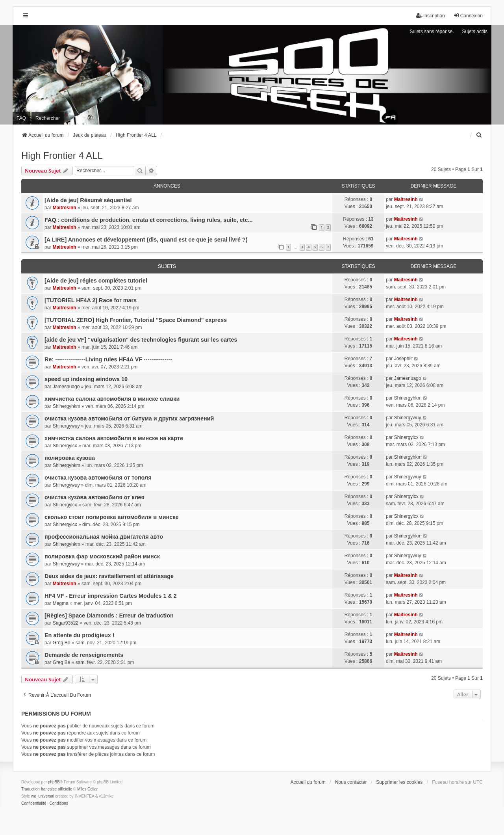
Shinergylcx (65, 446)
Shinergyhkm (67, 406)
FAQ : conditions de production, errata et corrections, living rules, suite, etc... (149, 220)
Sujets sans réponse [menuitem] (431, 32)
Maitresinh (65, 208)
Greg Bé (62, 643)
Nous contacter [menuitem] (351, 782)
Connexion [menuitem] (468, 16)
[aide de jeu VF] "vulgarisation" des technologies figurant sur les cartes (141, 340)
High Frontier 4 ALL (62, 155)
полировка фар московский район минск (102, 556)
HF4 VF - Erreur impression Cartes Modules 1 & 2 (111, 596)
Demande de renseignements (84, 655)
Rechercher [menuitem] (48, 118)
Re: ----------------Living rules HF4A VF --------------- (108, 359)
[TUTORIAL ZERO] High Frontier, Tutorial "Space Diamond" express (136, 320)
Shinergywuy (66, 426)
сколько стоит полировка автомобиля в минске (111, 517)
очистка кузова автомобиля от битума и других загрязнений (129, 418)
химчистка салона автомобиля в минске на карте (114, 438)
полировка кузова (70, 458)
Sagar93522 (66, 623)
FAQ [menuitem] (21, 118)
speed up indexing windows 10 (86, 379)
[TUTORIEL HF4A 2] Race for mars (91, 300)
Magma (61, 603)
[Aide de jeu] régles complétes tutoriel (96, 281)
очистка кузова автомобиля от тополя (98, 478)
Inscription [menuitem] (431, 16)
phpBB (54, 782)
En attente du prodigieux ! (80, 635)
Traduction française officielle (47, 789)
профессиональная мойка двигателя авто (104, 537)
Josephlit (403, 359)
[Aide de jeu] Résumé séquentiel (88, 200)
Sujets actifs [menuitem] (475, 32)
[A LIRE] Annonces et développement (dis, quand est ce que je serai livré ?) (146, 240)
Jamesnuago (66, 387)
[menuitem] (479, 135)
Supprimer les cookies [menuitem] (399, 782)
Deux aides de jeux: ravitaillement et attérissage (109, 576)
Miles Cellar (87, 789)
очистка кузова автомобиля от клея (94, 497)
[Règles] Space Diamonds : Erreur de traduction (109, 616)
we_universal (43, 796)
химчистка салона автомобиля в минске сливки (112, 399)
